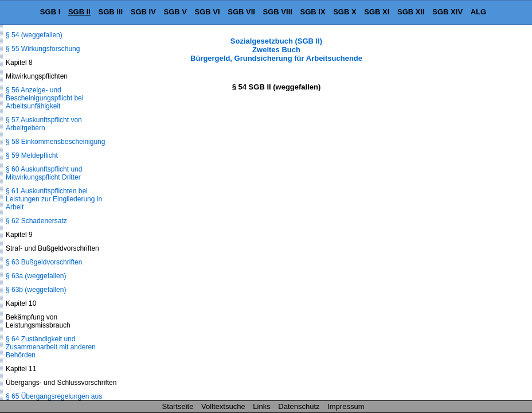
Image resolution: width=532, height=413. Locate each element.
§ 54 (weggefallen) (34, 35)
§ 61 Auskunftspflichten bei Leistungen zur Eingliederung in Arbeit (54, 199)
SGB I (50, 12)
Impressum (346, 406)
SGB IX (313, 12)
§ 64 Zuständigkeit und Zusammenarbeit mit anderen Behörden (51, 347)
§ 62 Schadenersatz (36, 221)
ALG (478, 12)
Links (261, 406)
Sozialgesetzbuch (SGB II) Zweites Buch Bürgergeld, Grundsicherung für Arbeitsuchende (276, 50)
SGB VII (241, 12)
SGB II (79, 12)
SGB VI (208, 12)
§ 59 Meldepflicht (32, 155)
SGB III (111, 12)
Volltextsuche (223, 406)
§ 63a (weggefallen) (36, 276)
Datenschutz (299, 406)
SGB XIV (447, 12)
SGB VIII (278, 12)
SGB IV (143, 12)
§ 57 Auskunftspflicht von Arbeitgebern (44, 124)
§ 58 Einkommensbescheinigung (55, 142)
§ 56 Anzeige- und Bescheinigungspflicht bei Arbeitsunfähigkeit (44, 98)
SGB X (345, 12)
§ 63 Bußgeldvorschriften (44, 262)
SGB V (175, 12)
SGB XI (377, 12)
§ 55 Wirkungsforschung (43, 49)
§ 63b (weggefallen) (36, 290)
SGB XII (411, 12)
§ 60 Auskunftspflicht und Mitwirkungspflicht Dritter (44, 173)
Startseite (178, 406)
